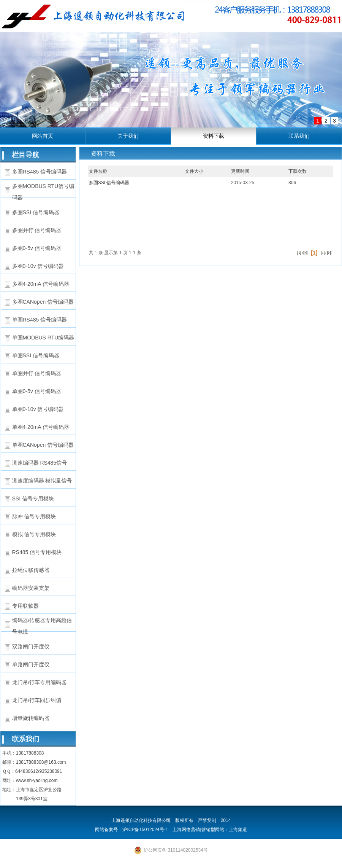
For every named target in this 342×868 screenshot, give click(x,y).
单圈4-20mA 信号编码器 (41, 427)
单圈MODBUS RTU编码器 (43, 338)
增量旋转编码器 (31, 718)
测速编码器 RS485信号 (40, 463)
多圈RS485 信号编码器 (40, 172)
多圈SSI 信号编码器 (36, 212)
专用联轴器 (25, 606)
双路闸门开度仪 (31, 647)
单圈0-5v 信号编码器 (37, 391)
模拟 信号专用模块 (34, 534)
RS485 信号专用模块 (37, 552)
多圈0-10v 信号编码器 (38, 266)
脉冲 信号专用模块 (34, 516)
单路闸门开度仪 (31, 664)
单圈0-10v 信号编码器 (38, 409)
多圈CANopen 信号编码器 (43, 302)
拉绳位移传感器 (31, 570)
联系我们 (299, 136)
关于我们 (128, 136)
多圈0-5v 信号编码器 (37, 248)
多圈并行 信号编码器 (37, 230)
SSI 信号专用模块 (33, 499)
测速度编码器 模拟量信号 (42, 481)
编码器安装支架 (31, 588)
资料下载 (214, 136)
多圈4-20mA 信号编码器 (41, 284)
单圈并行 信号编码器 (37, 373)
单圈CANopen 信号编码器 (43, 445)
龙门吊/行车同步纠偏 (37, 700)
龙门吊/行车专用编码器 (40, 682)
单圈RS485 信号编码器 (40, 320)
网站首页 (43, 136)
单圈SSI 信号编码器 (36, 355)
